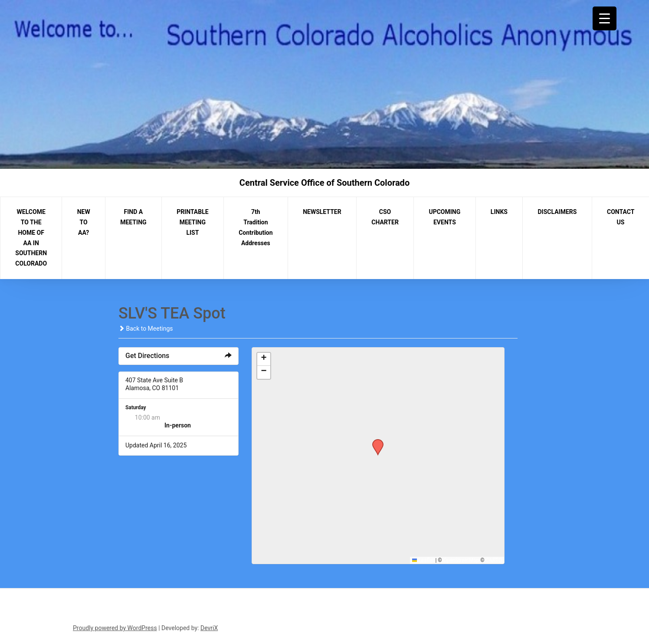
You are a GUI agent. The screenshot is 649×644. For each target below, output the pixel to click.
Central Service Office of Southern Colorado (324, 183)
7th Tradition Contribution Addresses (256, 227)
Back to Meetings (146, 329)
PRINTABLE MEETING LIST (193, 222)
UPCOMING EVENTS (444, 217)
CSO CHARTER (385, 217)
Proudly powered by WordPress (115, 628)
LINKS (499, 212)
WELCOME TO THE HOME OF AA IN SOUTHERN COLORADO (31, 238)
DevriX (209, 628)
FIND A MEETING (133, 217)
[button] (375, 442)
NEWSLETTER (322, 212)
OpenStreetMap (461, 560)
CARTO (494, 560)
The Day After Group (192, 417)
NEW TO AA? (84, 222)
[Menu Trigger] (605, 18)
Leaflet (423, 560)
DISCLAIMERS (557, 212)
